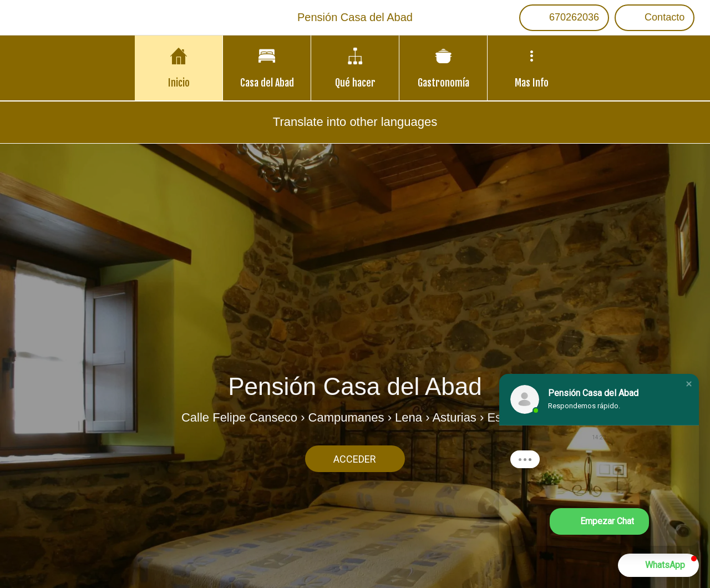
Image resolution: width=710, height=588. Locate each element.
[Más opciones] (531, 68)
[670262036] (564, 18)
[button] (689, 384)
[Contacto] (655, 18)
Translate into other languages (355, 122)
